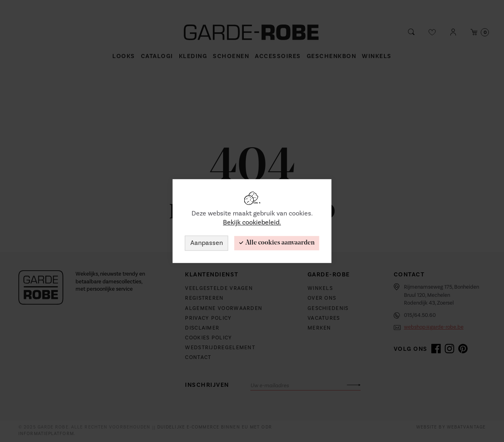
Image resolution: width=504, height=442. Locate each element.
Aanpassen (207, 243)
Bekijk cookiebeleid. (252, 223)
